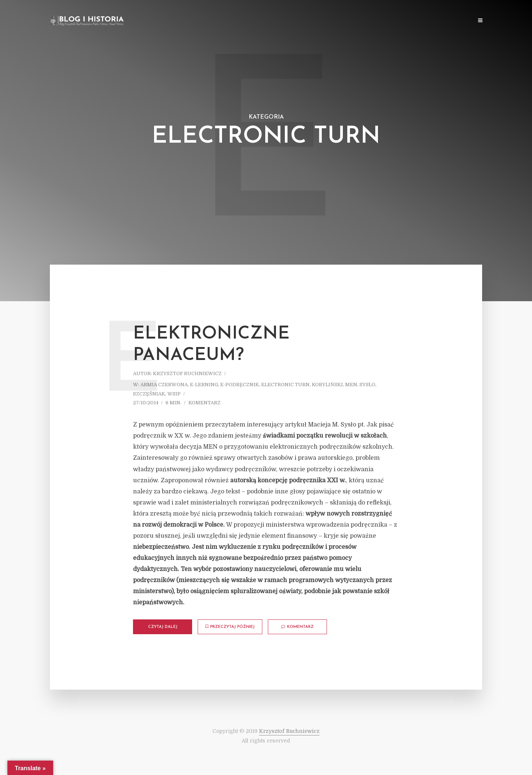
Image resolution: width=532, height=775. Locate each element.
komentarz (204, 403)
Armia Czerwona (164, 385)
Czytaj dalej (163, 627)
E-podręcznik (240, 385)
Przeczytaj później (230, 627)
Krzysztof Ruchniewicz (187, 373)
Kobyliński (327, 385)
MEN (351, 385)
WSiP (174, 394)
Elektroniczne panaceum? (211, 345)
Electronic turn (285, 385)
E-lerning (204, 385)
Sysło (367, 385)
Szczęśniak (149, 394)
